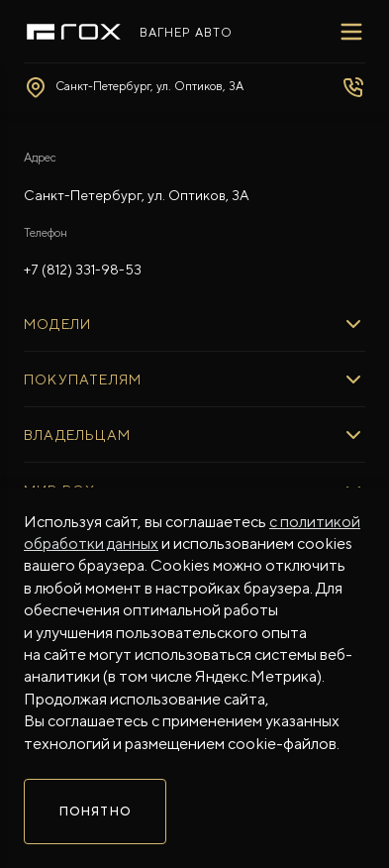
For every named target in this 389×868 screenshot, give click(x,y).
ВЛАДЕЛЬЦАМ (77, 435)
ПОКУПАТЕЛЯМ (83, 380)
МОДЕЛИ (57, 324)
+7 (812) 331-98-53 (83, 270)
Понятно (96, 812)
